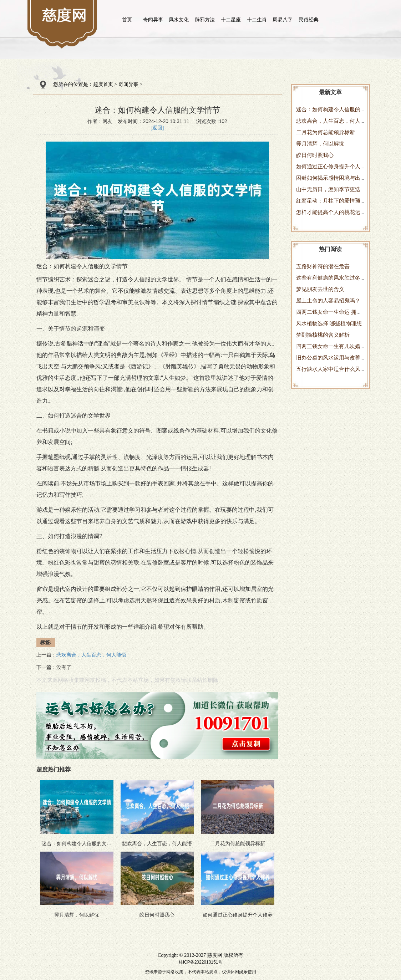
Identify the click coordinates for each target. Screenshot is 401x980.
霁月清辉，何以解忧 (320, 144)
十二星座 (231, 20)
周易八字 (283, 20)
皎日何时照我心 (315, 155)
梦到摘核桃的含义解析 (323, 335)
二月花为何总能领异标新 (326, 132)
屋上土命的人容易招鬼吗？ (328, 300)
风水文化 (179, 20)
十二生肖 (257, 20)
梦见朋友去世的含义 (320, 289)
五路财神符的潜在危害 (323, 266)
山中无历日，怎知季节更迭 (328, 189)
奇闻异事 (153, 20)
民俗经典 (309, 20)
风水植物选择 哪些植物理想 (329, 323)
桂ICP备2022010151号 (201, 962)
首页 (127, 20)
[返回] (157, 128)
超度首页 (103, 84)
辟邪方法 (205, 20)
